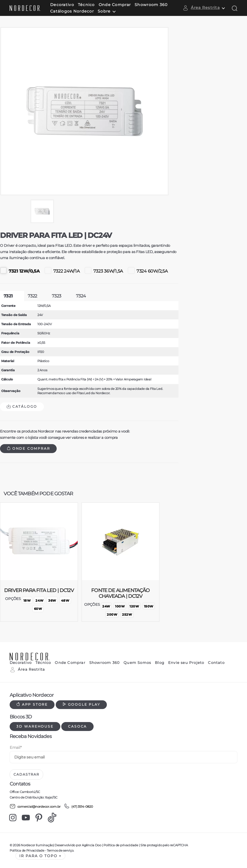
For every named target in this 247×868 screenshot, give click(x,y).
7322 (32, 296)
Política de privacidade (121, 845)
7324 (81, 296)
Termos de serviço (60, 850)
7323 (56, 296)
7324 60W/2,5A (148, 270)
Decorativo (62, 5)
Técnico (86, 5)
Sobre (104, 11)
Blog (160, 663)
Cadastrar (26, 774)
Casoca (77, 726)
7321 (8, 296)
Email (16, 747)
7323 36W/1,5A (104, 270)
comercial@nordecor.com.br (35, 806)
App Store (32, 704)
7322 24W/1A (62, 270)
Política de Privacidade (27, 850)
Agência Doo (92, 845)
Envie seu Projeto (186, 663)
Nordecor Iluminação (37, 845)
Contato (216, 663)
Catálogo (22, 406)
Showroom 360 (151, 5)
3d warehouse (35, 726)
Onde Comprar (115, 5)
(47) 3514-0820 (78, 806)
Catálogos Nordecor (72, 11)
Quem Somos (137, 663)
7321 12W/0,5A (20, 270)
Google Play (81, 704)
